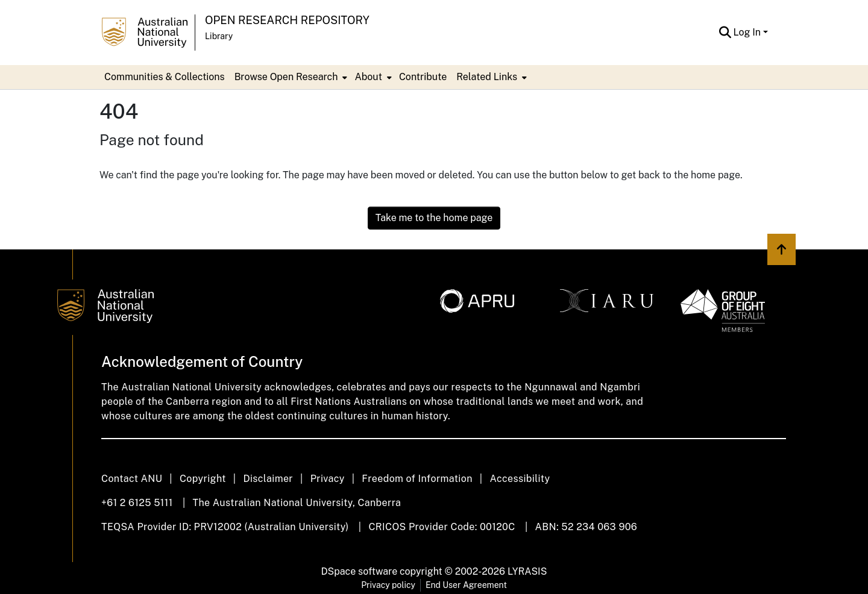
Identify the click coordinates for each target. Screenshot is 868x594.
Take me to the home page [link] (434, 218)
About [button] (368, 77)
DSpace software (360, 571)
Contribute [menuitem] (423, 77)
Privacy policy (388, 585)
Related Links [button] (487, 77)
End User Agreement (466, 585)
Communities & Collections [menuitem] (165, 77)
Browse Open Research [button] (286, 77)
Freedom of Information (417, 479)
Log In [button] (748, 32)
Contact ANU (132, 479)
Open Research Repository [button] (287, 20)
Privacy (328, 479)
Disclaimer (268, 479)
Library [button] (219, 36)
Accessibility (520, 479)
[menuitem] (290, 77)
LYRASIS (527, 571)
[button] (725, 33)
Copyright (203, 479)
